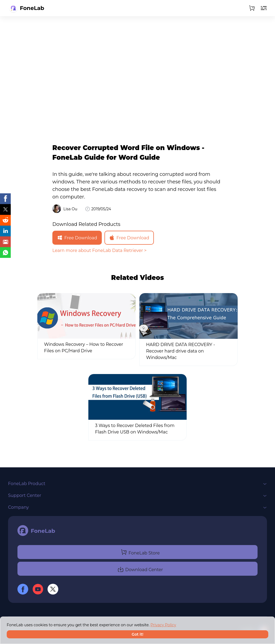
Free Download (77, 238)
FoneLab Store (140, 552)
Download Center (140, 569)
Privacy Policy (163, 625)
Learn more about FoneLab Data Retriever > (99, 250)
